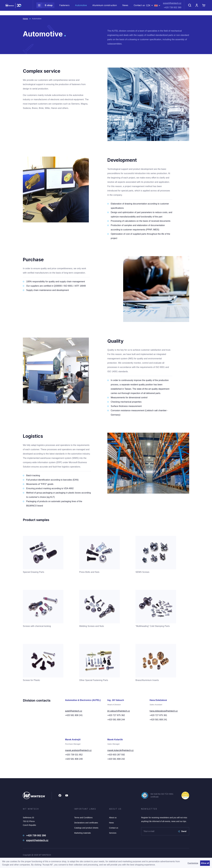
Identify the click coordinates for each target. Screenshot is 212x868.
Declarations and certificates (86, 823)
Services (113, 833)
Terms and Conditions (83, 818)
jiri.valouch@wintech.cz (119, 711)
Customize (193, 863)
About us (113, 818)
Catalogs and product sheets (86, 828)
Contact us (139, 7)
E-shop (44, 7)
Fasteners (64, 7)
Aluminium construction (105, 7)
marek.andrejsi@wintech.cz (78, 750)
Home (25, 19)
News (125, 7)
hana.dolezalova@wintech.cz (164, 711)
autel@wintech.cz (74, 711)
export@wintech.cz (172, 5)
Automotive (81, 7)
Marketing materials (82, 833)
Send (182, 831)
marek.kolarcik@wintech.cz (120, 750)
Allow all (205, 863)
